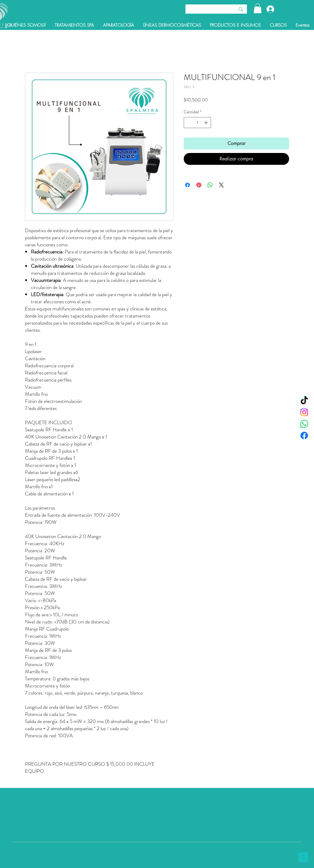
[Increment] (206, 123)
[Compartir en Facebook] (188, 185)
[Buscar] (206, 10)
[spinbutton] (197, 123)
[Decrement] (188, 123)
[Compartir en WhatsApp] (210, 185)
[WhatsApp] (304, 424)
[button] (258, 8)
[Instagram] (304, 412)
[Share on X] (221, 185)
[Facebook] (304, 435)
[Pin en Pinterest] (199, 185)
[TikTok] (304, 401)
